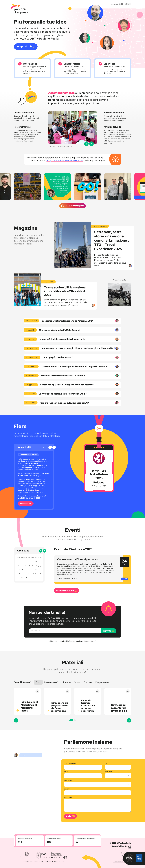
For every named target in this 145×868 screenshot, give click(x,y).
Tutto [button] (38, 682)
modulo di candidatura (35, 496)
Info (125, 579)
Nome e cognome (70, 763)
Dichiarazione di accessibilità (122, 862)
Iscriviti (107, 631)
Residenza (108, 772)
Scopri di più (24, 46)
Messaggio (68, 798)
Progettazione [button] (102, 682)
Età (106, 763)
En (129, 4)
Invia (69, 816)
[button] (86, 144)
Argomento (68, 781)
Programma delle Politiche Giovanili (65, 160)
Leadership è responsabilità (71, 641)
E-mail (66, 772)
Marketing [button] (58, 682)
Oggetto (67, 789)
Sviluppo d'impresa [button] (83, 682)
